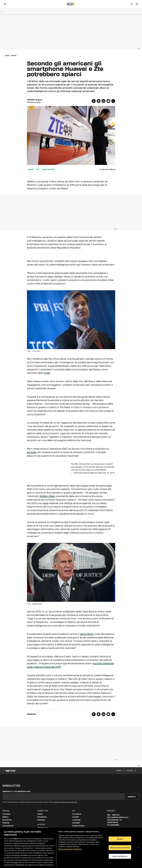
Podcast (41, 820)
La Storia (76, 820)
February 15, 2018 (106, 473)
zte (38, 169)
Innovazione (8, 826)
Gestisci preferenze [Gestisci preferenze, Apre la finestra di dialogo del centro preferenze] (120, 856)
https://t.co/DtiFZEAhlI (96, 470)
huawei (31, 169)
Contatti (76, 823)
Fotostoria (42, 817)
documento (87, 634)
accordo (32, 452)
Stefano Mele (47, 496)
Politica (6, 823)
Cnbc (47, 373)
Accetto (120, 839)
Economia (7, 820)
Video (40, 814)
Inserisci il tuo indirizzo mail (17, 791)
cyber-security (48, 169)
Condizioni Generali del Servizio (65, 802)
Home (7, 56)
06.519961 (115, 825)
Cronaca (6, 814)
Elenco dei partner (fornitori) (70, 849)
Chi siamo (77, 814)
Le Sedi (76, 817)
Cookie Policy (78, 826)
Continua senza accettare (120, 848)
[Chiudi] (138, 848)
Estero (14, 56)
